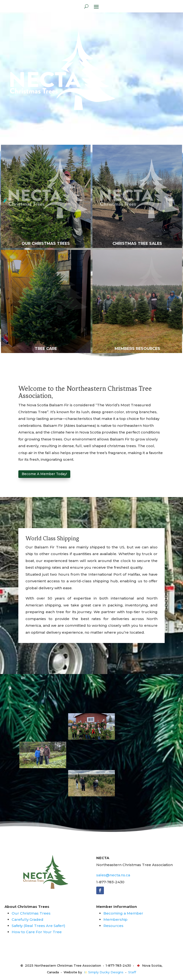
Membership (115, 919)
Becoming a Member (123, 913)
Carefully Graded (28, 919)
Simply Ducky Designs (106, 972)
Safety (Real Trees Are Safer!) (38, 926)
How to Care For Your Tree (37, 932)
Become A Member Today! (44, 474)
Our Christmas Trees (31, 913)
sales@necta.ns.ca (113, 875)
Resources (113, 926)
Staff (132, 972)
